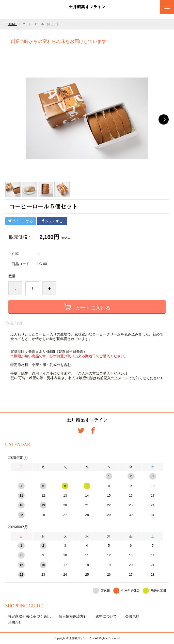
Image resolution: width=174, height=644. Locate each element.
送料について (106, 616)
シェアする (52, 221)
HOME (12, 24)
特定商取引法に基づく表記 (29, 616)
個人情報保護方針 (73, 616)
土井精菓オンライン (87, 7)
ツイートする (21, 221)
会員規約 (132, 616)
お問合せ (15, 622)
